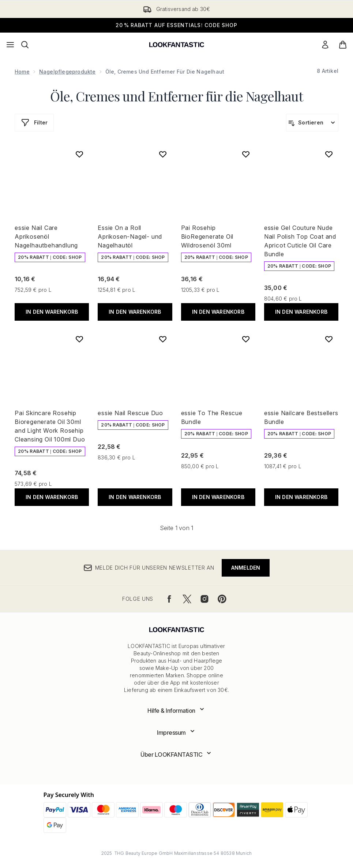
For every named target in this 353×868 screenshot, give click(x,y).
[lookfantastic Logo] (177, 45)
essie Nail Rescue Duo (130, 413)
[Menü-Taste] (10, 45)
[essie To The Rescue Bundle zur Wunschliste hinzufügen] (246, 339)
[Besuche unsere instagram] (204, 599)
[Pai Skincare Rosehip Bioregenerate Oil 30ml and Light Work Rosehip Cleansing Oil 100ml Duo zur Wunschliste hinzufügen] (79, 339)
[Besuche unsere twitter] (187, 599)
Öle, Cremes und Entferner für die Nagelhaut (176, 96)
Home (22, 72)
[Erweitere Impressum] (176, 733)
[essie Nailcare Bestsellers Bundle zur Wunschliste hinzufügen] (329, 339)
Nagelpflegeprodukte (67, 72)
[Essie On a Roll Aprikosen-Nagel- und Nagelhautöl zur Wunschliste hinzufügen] (163, 154)
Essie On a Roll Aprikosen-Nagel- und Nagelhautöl (130, 236)
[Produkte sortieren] (312, 123)
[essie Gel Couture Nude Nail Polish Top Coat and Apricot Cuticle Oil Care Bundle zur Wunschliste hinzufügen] (329, 154)
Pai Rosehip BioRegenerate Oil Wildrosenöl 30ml (207, 236)
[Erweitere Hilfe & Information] (176, 711)
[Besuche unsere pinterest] (222, 599)
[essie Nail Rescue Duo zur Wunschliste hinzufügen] (163, 339)
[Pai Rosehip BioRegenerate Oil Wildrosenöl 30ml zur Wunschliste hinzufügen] (246, 154)
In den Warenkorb (52, 312)
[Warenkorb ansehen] (343, 45)
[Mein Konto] (325, 45)
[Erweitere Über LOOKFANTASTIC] (176, 755)
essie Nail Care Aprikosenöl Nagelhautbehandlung (46, 236)
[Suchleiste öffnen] (25, 45)
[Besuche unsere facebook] (169, 599)
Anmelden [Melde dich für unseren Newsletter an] (246, 568)
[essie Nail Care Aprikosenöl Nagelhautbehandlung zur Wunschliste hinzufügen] (79, 154)
